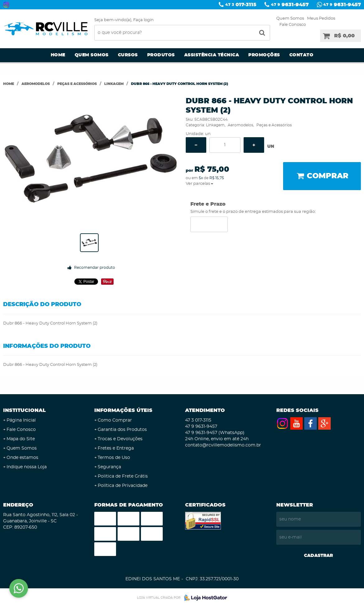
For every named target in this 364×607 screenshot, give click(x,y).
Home (58, 55)
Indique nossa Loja (27, 467)
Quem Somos (290, 19)
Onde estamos (22, 458)
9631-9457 (290, 5)
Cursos (128, 55)
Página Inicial (21, 420)
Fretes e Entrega (116, 448)
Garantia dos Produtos (122, 430)
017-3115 (241, 5)
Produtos (161, 55)
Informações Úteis (123, 410)
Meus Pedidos (321, 19)
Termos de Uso (114, 458)
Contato (301, 55)
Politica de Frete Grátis (123, 476)
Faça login (143, 20)
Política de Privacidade (123, 486)
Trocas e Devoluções (120, 439)
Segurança (109, 467)
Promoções (264, 55)
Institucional (24, 410)
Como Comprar (115, 420)
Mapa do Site (21, 439)
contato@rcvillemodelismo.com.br (223, 445)
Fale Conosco (293, 25)
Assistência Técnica (212, 55)
